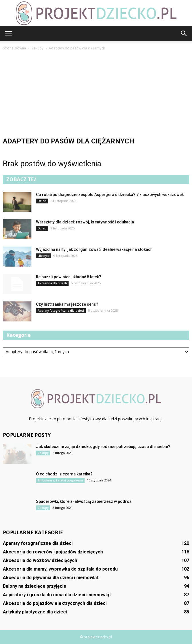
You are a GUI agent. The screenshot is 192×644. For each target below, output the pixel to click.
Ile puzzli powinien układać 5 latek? (69, 277)
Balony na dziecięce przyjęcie (35, 586)
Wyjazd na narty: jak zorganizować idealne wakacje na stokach (94, 249)
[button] (184, 33)
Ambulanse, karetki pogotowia (60, 480)
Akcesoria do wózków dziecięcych (40, 560)
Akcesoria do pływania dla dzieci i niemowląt (51, 578)
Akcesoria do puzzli (52, 283)
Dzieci (42, 201)
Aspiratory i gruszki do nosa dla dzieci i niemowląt (57, 595)
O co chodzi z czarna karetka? (64, 474)
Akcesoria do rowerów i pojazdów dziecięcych (53, 552)
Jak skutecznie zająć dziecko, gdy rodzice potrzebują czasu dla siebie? (103, 447)
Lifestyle (44, 256)
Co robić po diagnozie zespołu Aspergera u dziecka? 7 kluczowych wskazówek (110, 195)
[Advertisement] (96, 94)
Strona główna (14, 48)
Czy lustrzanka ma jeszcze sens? (67, 304)
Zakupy (43, 453)
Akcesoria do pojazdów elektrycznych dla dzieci (55, 603)
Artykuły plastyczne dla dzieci (35, 612)
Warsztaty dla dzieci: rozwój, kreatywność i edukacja (85, 222)
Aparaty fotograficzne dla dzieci (61, 311)
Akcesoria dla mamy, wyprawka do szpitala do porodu (60, 569)
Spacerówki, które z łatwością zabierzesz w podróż (84, 501)
